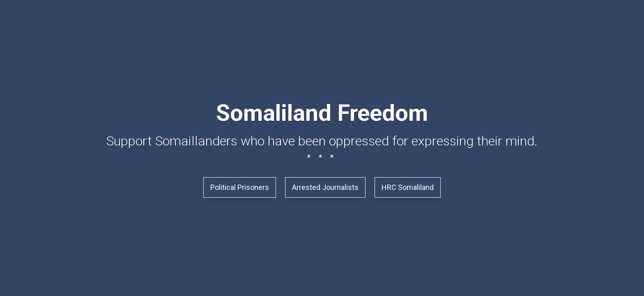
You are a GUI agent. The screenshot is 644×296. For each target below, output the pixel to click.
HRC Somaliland (408, 187)
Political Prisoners (240, 187)
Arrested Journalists (325, 187)
